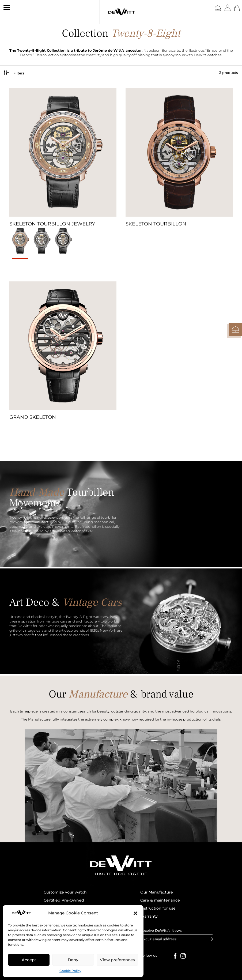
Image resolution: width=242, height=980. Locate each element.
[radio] (20, 242)
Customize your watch (65, 892)
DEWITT (8, 31)
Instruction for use (158, 909)
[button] (135, 913)
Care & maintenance (160, 900)
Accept (29, 960)
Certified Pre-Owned (64, 900)
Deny (73, 960)
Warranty (149, 917)
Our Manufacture (157, 892)
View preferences (117, 960)
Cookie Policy (70, 971)
